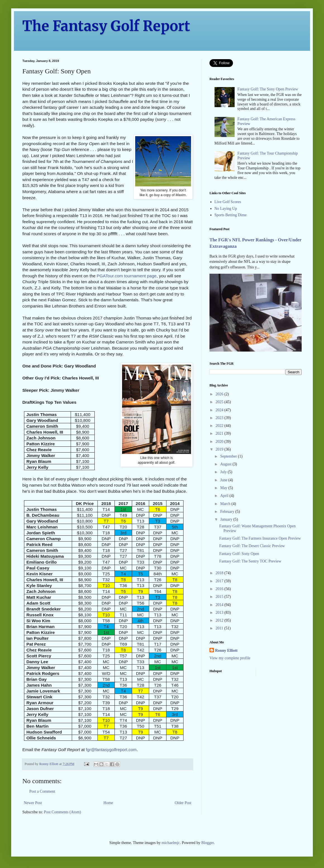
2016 (220, 589)
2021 (220, 433)
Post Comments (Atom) (62, 812)
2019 (220, 449)
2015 (220, 597)
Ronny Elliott (226, 651)
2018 (220, 573)
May (224, 488)
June (224, 480)
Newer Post (33, 803)
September (229, 456)
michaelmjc (171, 843)
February (228, 512)
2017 (220, 581)
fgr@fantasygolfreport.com (111, 750)
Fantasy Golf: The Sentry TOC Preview (250, 561)
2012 (220, 620)
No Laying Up (226, 209)
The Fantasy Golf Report (106, 26)
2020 (220, 442)
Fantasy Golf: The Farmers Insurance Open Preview (260, 538)
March (226, 504)
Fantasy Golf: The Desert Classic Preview (252, 546)
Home (108, 803)
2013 (220, 613)
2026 (220, 394)
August (226, 464)
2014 (220, 605)
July (224, 472)
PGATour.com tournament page (127, 276)
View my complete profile (230, 658)
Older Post (183, 803)
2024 (220, 410)
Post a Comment (42, 791)
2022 (220, 426)
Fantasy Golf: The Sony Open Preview (268, 89)
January (227, 519)
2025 (220, 402)
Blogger (208, 843)
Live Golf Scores (228, 202)
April (225, 496)
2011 (220, 628)
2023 (220, 418)
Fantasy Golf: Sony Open (239, 554)
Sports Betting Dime (231, 215)
